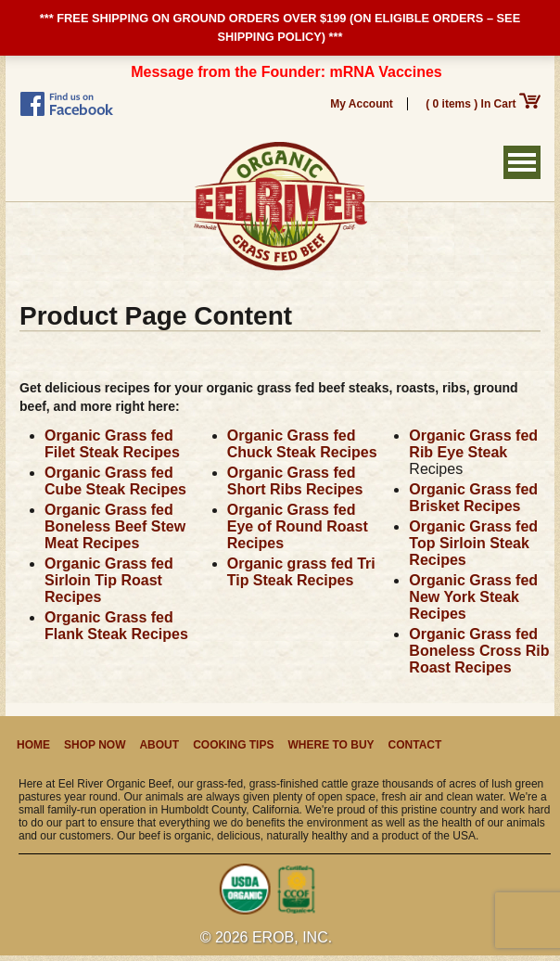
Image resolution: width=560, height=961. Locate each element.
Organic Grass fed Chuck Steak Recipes (302, 444)
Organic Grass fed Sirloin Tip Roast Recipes (109, 580)
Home (33, 745)
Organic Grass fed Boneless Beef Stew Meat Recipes (115, 526)
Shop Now (95, 745)
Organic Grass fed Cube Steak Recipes (115, 481)
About (159, 745)
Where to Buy (331, 745)
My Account (362, 104)
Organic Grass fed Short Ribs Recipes (295, 481)
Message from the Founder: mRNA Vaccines (286, 72)
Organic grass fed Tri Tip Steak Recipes (301, 572)
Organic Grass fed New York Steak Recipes (473, 597)
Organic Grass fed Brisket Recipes (473, 498)
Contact (415, 745)
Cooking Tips (233, 745)
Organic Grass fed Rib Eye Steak (473, 444)
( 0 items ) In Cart (483, 104)
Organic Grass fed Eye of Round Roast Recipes (298, 526)
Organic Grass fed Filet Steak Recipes (112, 444)
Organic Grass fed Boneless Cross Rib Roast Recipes (479, 651)
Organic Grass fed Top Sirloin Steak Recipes (473, 543)
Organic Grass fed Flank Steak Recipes (116, 626)
